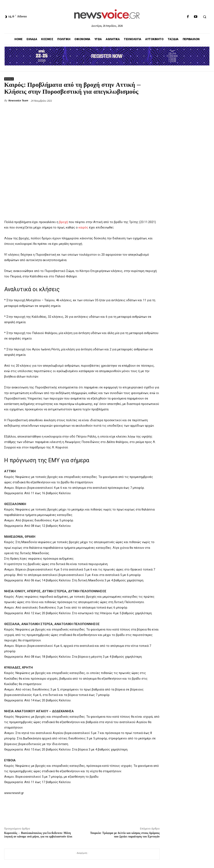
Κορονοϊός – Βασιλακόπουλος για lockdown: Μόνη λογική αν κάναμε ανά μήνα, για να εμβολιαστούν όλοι (38, 835)
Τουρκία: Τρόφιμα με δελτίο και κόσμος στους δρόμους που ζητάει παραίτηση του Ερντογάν (125, 835)
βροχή (64, 222)
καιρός (83, 228)
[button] (205, 17)
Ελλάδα (9, 79)
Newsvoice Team (18, 100)
